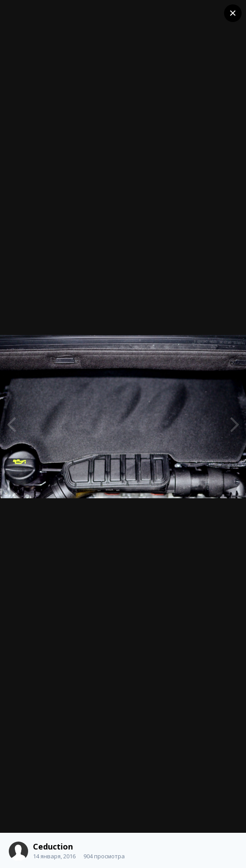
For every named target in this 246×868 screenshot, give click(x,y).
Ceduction (53, 846)
